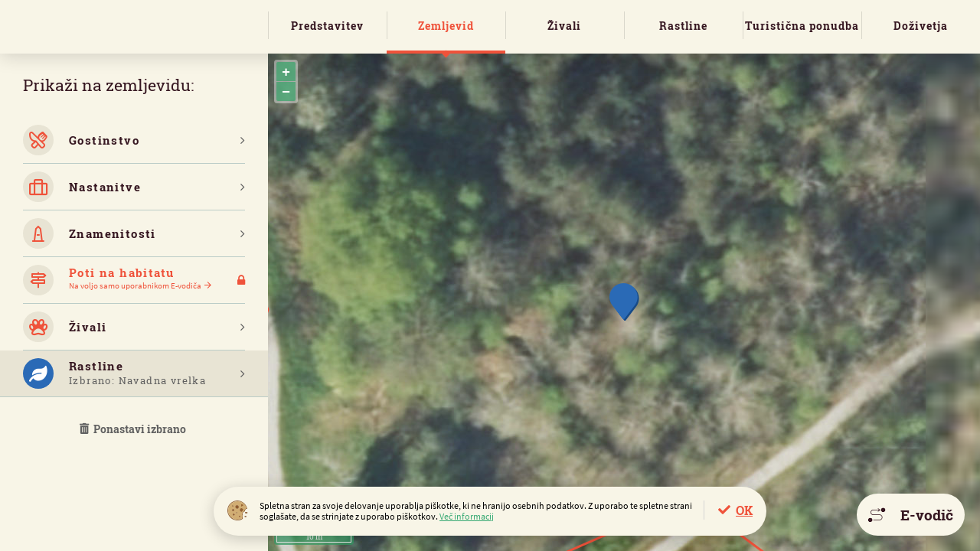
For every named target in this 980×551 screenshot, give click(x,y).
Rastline (683, 26)
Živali (564, 26)
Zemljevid (446, 26)
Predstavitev (327, 26)
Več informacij (467, 516)
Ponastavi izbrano (134, 429)
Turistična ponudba (802, 26)
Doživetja (921, 26)
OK (744, 510)
